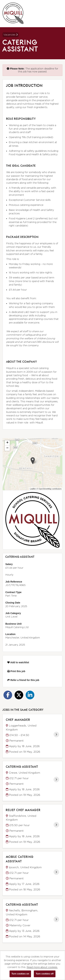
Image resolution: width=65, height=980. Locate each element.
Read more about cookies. (42, 967)
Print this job (16, 671)
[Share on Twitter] (19, 695)
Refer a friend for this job (23, 680)
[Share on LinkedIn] (30, 695)
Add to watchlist (18, 662)
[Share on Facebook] (8, 695)
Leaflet (33, 489)
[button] (33, 461)
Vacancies (11, 35)
